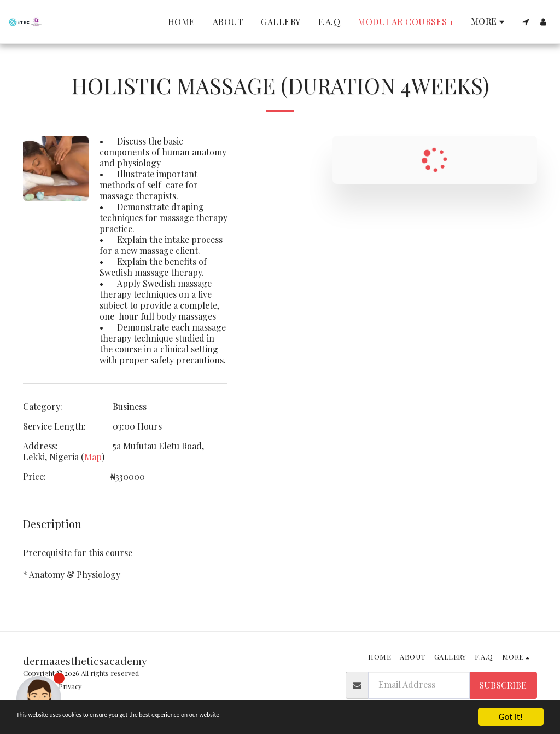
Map (93, 457)
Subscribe (503, 685)
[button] (526, 22)
